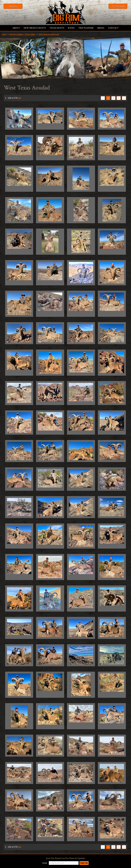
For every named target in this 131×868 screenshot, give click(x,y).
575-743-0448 (118, 6)
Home (4, 34)
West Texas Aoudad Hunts (49, 34)
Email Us (13, 6)
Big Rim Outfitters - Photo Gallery (23, 34)
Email (45, 863)
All (20, 98)
